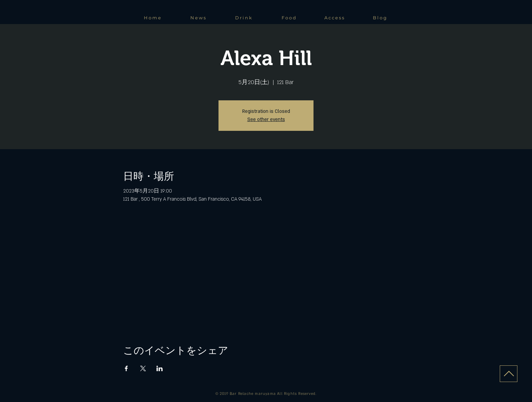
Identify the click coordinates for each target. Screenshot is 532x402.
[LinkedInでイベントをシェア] (160, 368)
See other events (266, 119)
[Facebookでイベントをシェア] (126, 368)
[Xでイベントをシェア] (143, 368)
